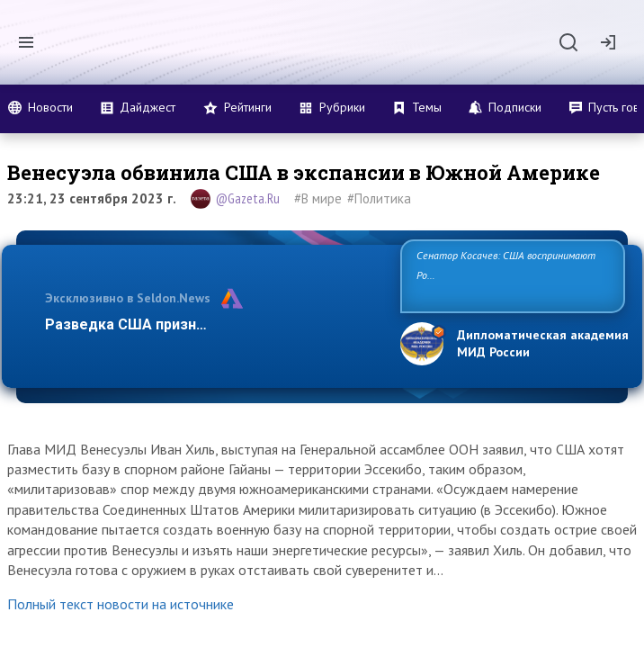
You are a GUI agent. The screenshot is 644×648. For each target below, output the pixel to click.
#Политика (379, 198)
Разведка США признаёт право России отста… (210, 324)
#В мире (318, 198)
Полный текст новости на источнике (121, 604)
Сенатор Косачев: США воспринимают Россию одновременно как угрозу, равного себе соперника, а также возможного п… (511, 275)
